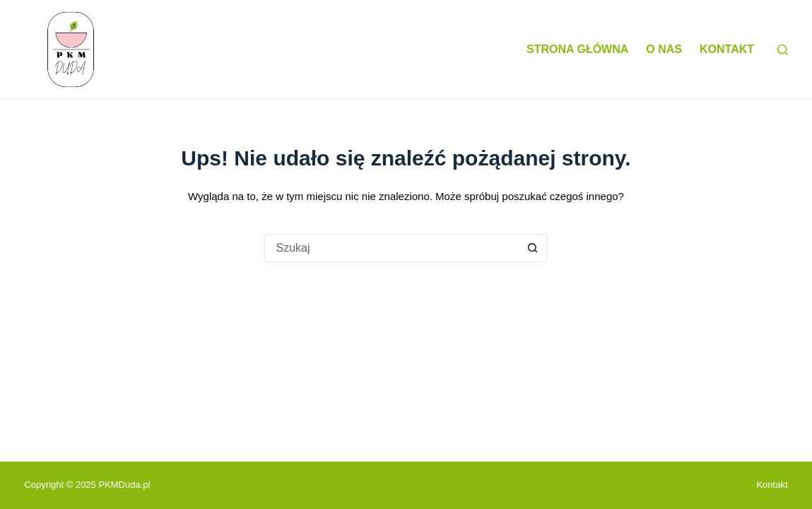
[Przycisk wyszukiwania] (533, 248)
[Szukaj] (783, 50)
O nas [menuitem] (664, 49)
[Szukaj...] (392, 248)
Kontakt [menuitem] (727, 49)
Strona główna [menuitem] (577, 49)
